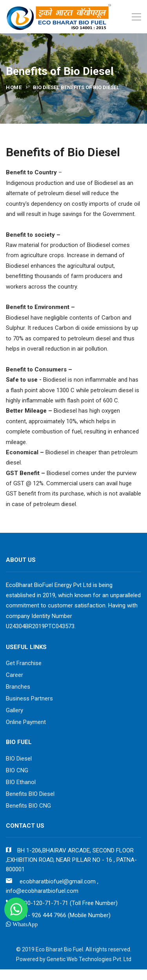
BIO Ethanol (21, 782)
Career (15, 675)
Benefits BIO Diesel (30, 794)
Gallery (15, 710)
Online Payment (26, 722)
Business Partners (29, 698)
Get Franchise (24, 663)
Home (14, 87)
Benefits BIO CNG (28, 806)
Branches (18, 687)
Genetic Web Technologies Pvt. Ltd (89, 959)
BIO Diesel (19, 759)
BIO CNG (17, 770)
